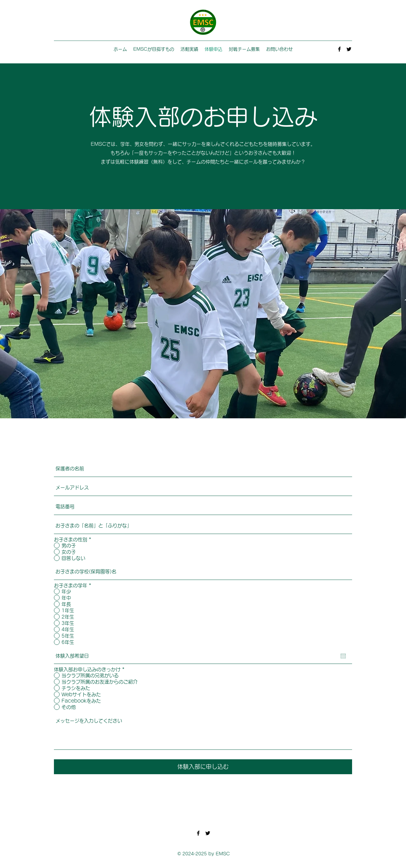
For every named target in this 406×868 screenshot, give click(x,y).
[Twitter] (349, 49)
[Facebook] (339, 49)
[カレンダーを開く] (343, 656)
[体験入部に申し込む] (203, 767)
